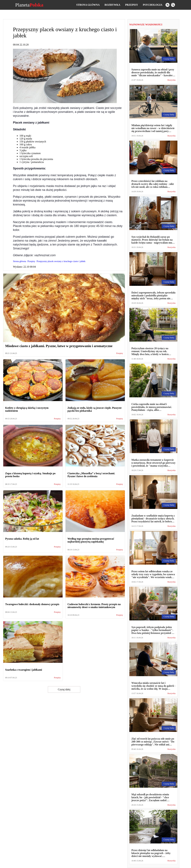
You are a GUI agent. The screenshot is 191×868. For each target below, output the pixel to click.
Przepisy (132, 5)
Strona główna (88, 5)
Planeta (29, 5)
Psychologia (153, 5)
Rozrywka (112, 5)
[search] (173, 5)
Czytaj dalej (64, 689)
